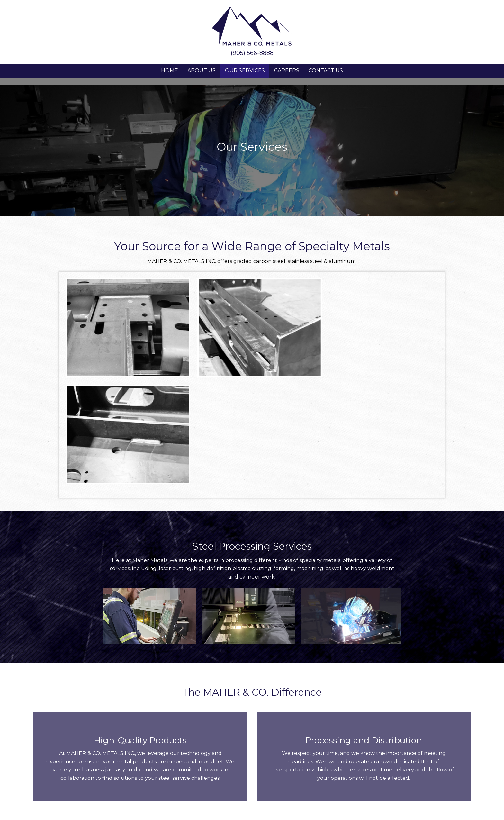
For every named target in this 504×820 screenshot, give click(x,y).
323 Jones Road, (87, 740)
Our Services (245, 71)
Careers (287, 71)
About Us (202, 71)
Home (170, 71)
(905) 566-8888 (252, 53)
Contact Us (326, 71)
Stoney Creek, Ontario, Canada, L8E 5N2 (87, 747)
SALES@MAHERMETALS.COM (209, 744)
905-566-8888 (317, 740)
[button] (245, 778)
